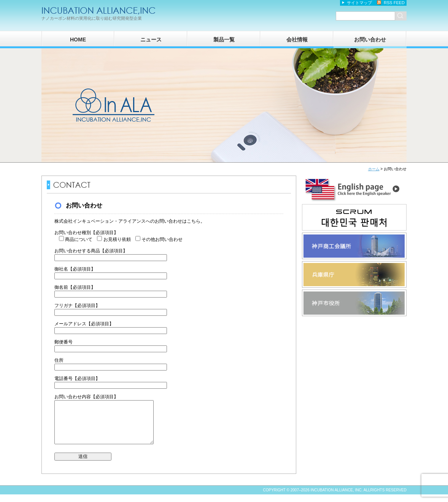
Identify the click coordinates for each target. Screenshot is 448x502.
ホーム (374, 169)
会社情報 (297, 40)
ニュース (151, 40)
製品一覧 (224, 40)
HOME (78, 40)
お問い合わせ (370, 40)
